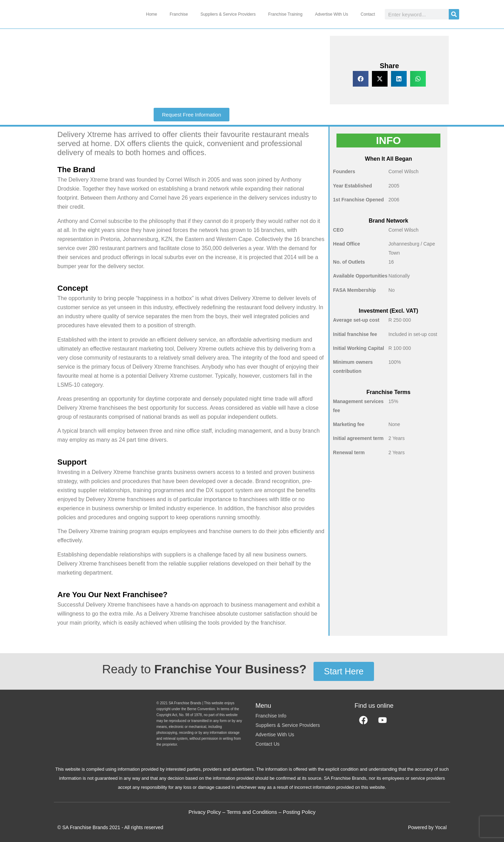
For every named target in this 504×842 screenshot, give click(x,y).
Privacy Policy (205, 812)
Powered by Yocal (427, 827)
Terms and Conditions (252, 812)
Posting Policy (299, 812)
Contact (368, 14)
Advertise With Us (331, 14)
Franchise (179, 14)
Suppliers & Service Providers (228, 14)
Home (152, 14)
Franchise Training (285, 14)
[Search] (454, 14)
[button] (361, 79)
